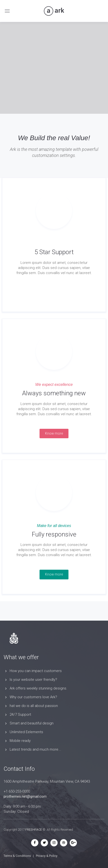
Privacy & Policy (47, 856)
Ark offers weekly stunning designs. (38, 688)
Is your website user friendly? (33, 680)
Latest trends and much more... (35, 749)
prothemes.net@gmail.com (25, 796)
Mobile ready (20, 741)
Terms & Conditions (17, 856)
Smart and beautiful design (32, 723)
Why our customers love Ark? (33, 697)
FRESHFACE (34, 830)
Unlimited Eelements (26, 732)
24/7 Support (20, 714)
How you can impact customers (36, 671)
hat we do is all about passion (34, 706)
